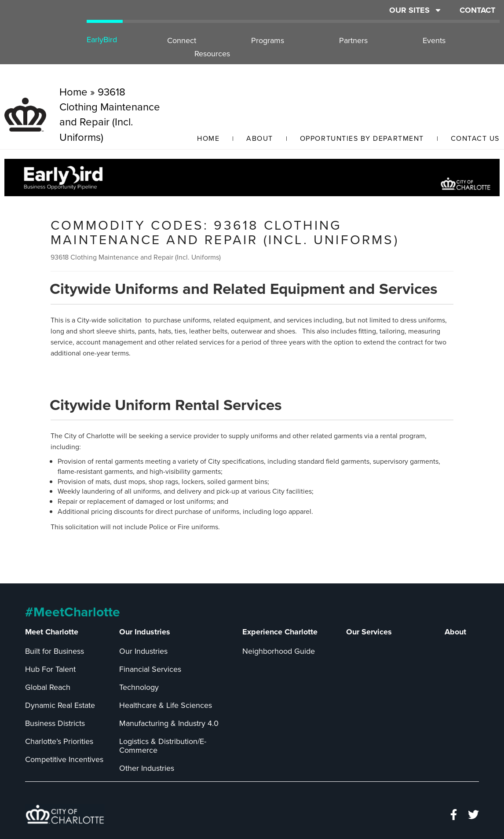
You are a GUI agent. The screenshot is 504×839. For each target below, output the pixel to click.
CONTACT (477, 10)
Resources (212, 54)
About (260, 138)
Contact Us (475, 138)
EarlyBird (102, 40)
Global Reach (48, 687)
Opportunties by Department (362, 138)
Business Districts (55, 723)
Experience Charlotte (280, 632)
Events (434, 40)
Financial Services (150, 669)
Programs (268, 40)
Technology (139, 687)
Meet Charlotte (52, 632)
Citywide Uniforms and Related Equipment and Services (244, 289)
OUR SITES (416, 10)
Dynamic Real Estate (60, 705)
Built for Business (55, 651)
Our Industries (145, 632)
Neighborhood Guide (279, 651)
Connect (182, 40)
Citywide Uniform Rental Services (166, 405)
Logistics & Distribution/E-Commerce (163, 746)
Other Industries (147, 768)
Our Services (369, 632)
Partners (353, 40)
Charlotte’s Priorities (59, 741)
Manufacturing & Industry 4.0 (169, 723)
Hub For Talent (50, 669)
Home (208, 138)
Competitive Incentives (64, 759)
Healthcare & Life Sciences (166, 705)
